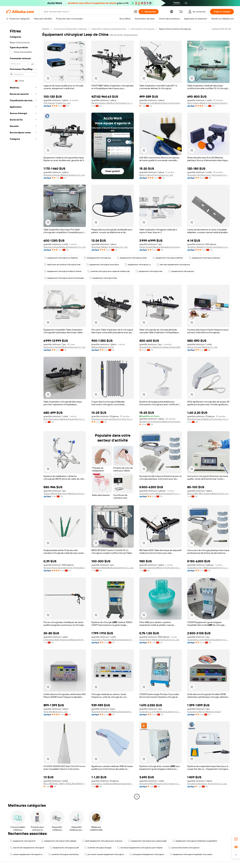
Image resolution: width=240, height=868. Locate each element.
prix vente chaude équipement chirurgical (104, 854)
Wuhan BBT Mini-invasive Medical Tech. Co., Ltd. (208, 494)
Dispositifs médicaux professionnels (109, 29)
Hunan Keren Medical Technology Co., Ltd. (159, 640)
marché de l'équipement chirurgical (27, 848)
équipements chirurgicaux (181, 271)
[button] (135, 12)
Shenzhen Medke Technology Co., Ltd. (110, 247)
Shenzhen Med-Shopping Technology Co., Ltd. (160, 784)
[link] (236, 839)
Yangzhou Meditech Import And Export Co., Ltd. (208, 247)
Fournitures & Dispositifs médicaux (70, 29)
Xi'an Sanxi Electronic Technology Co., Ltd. (207, 784)
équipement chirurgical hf (23, 841)
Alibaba (46, 29)
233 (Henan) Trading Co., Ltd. (57, 103)
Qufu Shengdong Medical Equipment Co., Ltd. (65, 419)
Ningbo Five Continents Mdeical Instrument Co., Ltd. (160, 422)
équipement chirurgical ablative (168, 258)
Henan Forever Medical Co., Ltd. (202, 347)
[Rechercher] (149, 12)
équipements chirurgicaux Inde (132, 258)
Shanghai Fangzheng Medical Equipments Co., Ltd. (113, 712)
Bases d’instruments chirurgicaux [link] (175, 29)
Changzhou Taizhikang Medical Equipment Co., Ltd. (113, 784)
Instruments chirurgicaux (143, 29)
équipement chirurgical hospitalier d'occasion (191, 854)
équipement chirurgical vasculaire (103, 265)
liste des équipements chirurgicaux (173, 265)
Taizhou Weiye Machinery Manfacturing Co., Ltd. (65, 494)
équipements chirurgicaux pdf (64, 848)
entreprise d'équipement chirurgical (147, 854)
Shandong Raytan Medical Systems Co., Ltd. (64, 175)
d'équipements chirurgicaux (97, 258)
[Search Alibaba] (87, 12)
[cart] (182, 12)
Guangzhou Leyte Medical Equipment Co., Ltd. (208, 640)
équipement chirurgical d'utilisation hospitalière (195, 841)
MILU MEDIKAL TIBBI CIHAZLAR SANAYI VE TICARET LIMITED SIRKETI (65, 784)
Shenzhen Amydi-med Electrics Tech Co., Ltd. (113, 419)
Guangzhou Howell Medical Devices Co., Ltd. (65, 347)
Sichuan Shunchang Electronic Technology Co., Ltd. (65, 568)
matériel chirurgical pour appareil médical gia (109, 271)
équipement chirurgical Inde (103, 278)
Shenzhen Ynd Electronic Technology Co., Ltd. (208, 175)
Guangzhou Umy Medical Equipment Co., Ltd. (160, 494)
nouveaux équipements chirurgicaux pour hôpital (140, 848)
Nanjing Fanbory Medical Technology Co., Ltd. (113, 103)
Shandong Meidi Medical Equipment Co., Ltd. (112, 568)
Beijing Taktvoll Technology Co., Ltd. (156, 175)
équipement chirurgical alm (149, 271)
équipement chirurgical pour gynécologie (147, 841)
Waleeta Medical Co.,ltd (102, 347)
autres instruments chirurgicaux (184, 848)
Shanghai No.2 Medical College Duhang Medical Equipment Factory (160, 347)
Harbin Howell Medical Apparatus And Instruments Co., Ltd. (160, 247)
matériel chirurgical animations (64, 854)
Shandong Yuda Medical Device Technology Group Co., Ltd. (160, 103)
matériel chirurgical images (98, 848)
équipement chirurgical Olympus (204, 258)
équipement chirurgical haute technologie (64, 278)
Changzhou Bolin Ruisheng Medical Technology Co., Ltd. (65, 640)
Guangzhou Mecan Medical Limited (204, 712)
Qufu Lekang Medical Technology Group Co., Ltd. (208, 103)
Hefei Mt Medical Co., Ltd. (56, 712)
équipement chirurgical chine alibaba (59, 841)
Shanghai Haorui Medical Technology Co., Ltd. (208, 419)
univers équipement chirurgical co (26, 854)
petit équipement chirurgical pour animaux (102, 841)
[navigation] (23, 413)
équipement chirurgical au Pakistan (61, 258)
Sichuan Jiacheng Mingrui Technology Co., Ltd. (160, 568)
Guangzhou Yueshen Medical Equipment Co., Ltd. (113, 640)
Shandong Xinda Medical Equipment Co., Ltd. (65, 247)
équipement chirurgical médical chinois (63, 271)
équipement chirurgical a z (138, 265)
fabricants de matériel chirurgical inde (62, 265)
